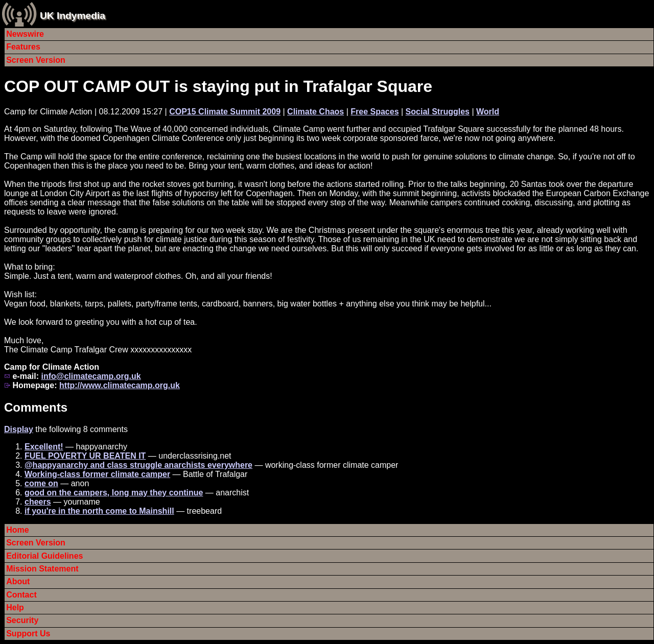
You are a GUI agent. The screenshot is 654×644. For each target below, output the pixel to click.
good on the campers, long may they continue (114, 493)
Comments (36, 407)
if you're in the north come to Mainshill (99, 511)
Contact (21, 595)
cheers (38, 502)
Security (22, 620)
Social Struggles (438, 112)
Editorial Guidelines (44, 556)
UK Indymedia (73, 16)
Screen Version (36, 60)
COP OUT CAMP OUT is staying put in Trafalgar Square (218, 86)
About (18, 581)
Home (17, 530)
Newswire (25, 34)
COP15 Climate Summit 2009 (225, 112)
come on (41, 483)
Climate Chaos (316, 112)
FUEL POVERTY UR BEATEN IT (85, 456)
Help (15, 607)
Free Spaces (375, 112)
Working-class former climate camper (97, 474)
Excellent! (44, 447)
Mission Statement (42, 569)
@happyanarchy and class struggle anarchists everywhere (138, 465)
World (488, 112)
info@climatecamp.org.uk (91, 376)
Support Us (28, 634)
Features (23, 47)
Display (19, 429)
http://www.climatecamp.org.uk (120, 385)
